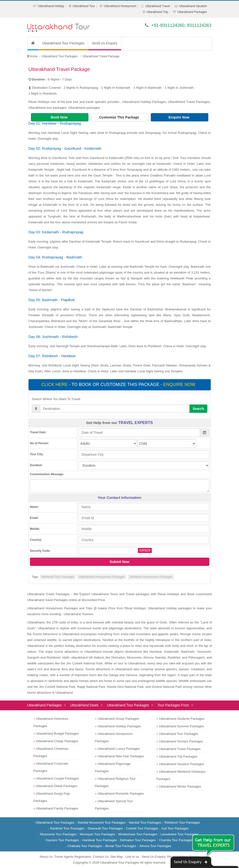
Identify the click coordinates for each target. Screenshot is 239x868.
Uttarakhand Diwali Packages (57, 786)
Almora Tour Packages (155, 846)
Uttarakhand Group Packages (118, 719)
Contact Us (101, 857)
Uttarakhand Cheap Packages (57, 741)
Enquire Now (179, 117)
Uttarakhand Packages (192, 12)
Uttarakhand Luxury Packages (119, 749)
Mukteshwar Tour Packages (138, 834)
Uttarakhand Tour (84, 6)
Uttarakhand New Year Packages (121, 756)
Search (198, 409)
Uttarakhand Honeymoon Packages (102, 577)
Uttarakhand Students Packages (182, 719)
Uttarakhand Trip (157, 12)
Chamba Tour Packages (176, 840)
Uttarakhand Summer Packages (182, 726)
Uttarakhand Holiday (51, 6)
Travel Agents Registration (73, 857)
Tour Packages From (173, 705)
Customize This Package (119, 117)
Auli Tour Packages (175, 828)
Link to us (132, 857)
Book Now (59, 117)
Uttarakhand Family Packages (57, 808)
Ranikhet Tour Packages (67, 828)
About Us (46, 857)
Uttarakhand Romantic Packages (121, 794)
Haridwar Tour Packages (100, 840)
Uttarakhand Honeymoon (120, 6)
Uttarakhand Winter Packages (180, 786)
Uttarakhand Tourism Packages (181, 741)
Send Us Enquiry (105, 43)
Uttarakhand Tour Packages (63, 43)
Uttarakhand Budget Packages (57, 734)
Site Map (117, 857)
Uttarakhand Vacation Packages (182, 764)
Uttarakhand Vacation (193, 6)
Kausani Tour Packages (62, 840)
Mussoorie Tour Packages (58, 834)
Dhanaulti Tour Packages (105, 828)
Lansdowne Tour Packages (180, 834)
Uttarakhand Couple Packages (57, 778)
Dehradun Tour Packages (138, 840)
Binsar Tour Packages (121, 846)
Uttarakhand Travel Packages (180, 749)
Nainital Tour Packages (145, 823)
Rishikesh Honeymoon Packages (151, 577)
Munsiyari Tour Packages (98, 834)
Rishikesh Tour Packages (58, 577)
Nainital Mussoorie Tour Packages (102, 823)
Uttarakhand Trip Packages (178, 756)
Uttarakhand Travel (158, 6)
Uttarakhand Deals (84, 705)
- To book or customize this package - (119, 385)
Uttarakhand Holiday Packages (119, 726)
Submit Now (119, 562)
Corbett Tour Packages (142, 828)
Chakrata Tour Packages (85, 846)
